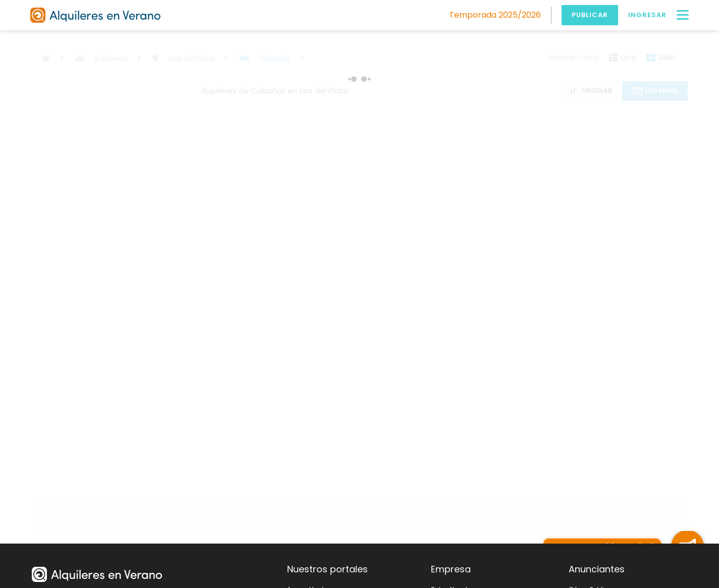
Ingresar (647, 15)
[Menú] (683, 15)
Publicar (590, 15)
